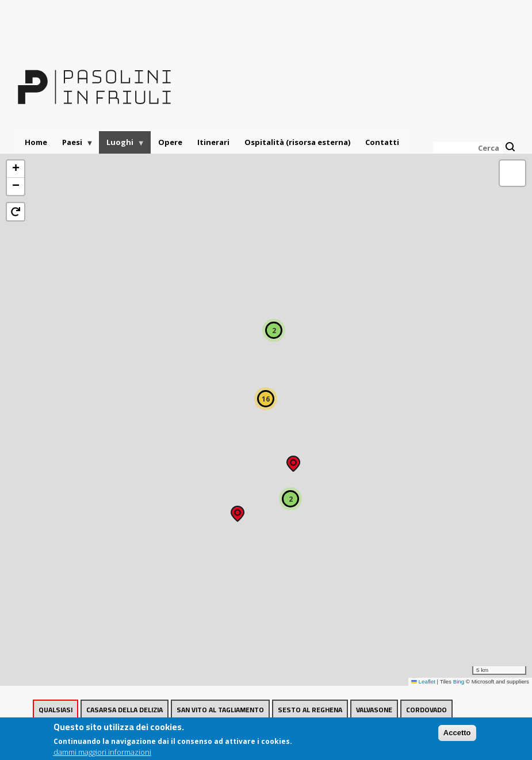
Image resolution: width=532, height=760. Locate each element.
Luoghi (122, 145)
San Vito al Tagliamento (220, 710)
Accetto (457, 736)
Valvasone (374, 710)
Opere (170, 142)
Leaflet (423, 681)
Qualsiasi (56, 710)
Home (36, 142)
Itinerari (213, 142)
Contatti (382, 142)
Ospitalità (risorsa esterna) (297, 142)
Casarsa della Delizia (125, 710)
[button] (238, 510)
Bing (459, 681)
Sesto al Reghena (310, 710)
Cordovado (426, 710)
